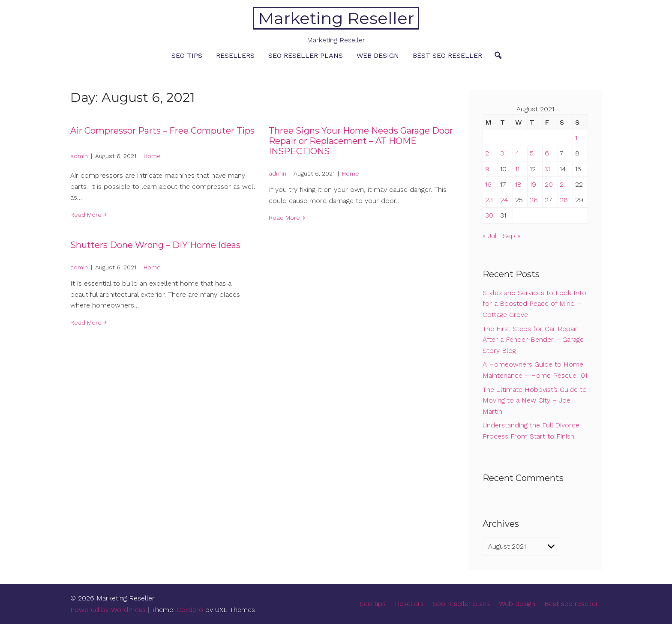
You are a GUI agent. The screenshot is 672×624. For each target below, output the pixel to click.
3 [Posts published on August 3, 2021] (502, 153)
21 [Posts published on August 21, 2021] (563, 184)
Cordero (190, 610)
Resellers (235, 55)
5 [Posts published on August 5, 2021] (532, 153)
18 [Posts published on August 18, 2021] (518, 184)
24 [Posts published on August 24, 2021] (504, 200)
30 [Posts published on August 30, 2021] (489, 215)
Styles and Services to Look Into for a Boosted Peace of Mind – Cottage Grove (534, 304)
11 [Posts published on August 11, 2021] (517, 169)
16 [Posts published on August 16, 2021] (488, 184)
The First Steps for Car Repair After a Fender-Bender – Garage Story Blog (533, 340)
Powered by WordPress (108, 610)
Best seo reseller (447, 55)
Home (152, 156)
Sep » (511, 236)
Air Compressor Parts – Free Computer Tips (162, 131)
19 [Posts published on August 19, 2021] (533, 184)
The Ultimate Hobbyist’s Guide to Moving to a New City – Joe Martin (535, 400)
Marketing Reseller (336, 18)
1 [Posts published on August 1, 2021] (576, 138)
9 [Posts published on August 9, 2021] (487, 169)
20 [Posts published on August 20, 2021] (549, 184)
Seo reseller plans (306, 55)
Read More (86, 215)
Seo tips (187, 55)
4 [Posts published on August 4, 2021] (517, 153)
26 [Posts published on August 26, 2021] (534, 200)
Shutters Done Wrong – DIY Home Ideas (155, 245)
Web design (378, 55)
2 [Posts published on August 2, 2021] (487, 153)
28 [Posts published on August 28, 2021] (564, 200)
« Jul (489, 236)
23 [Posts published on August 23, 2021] (489, 200)
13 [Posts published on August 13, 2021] (548, 169)
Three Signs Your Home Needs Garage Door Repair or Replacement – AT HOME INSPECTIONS (361, 141)
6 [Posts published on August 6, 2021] (547, 153)
